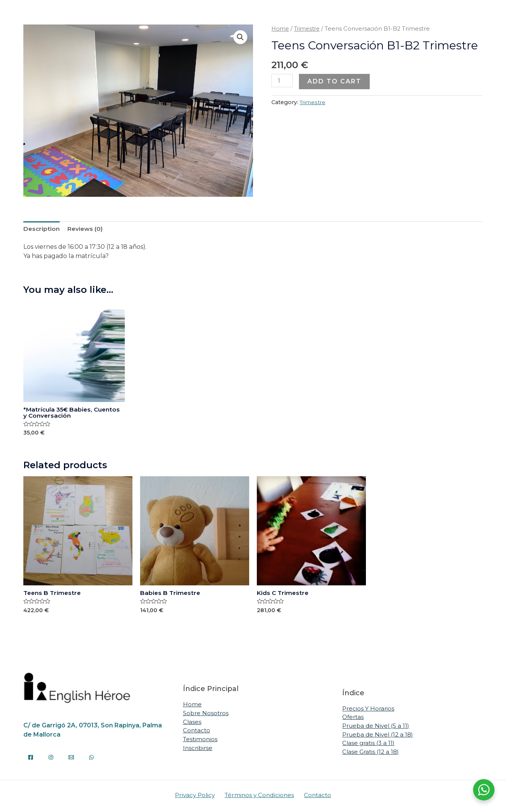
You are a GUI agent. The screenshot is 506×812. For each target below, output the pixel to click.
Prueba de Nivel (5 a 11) (376, 728)
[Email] (71, 759)
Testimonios (200, 741)
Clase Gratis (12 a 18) (371, 754)
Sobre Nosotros (206, 715)
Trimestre (309, 29)
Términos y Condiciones (260, 797)
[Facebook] (31, 759)
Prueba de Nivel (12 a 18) (378, 736)
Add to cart (335, 81)
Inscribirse (198, 749)
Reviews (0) (86, 229)
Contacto (197, 732)
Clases (192, 724)
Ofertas (353, 719)
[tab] (42, 229)
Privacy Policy (197, 797)
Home (281, 29)
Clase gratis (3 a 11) (368, 745)
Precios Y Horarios (368, 710)
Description (42, 229)
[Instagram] (51, 759)
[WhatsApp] (91, 759)
